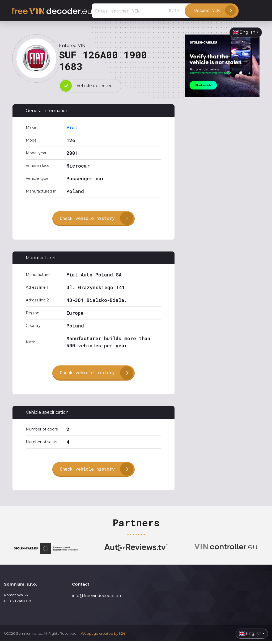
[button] (246, 32)
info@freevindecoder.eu (96, 598)
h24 (122, 636)
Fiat (72, 127)
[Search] (142, 11)
